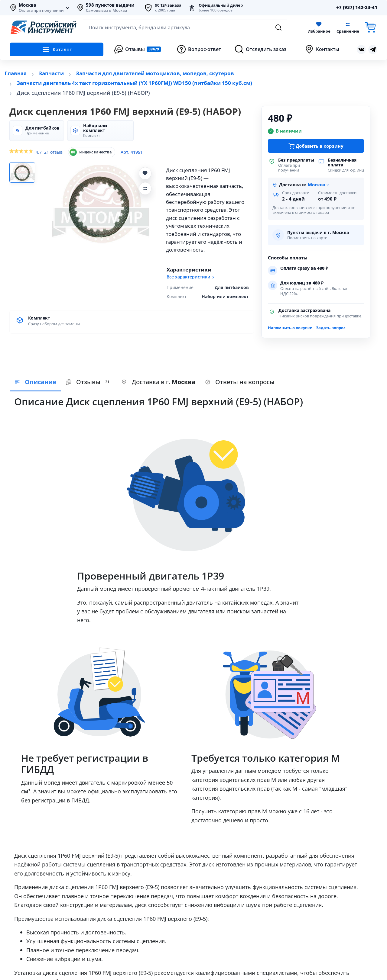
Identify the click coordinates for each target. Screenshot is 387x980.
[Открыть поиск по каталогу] (185, 27)
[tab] (158, 382)
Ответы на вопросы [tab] (240, 382)
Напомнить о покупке (290, 328)
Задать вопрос (331, 328)
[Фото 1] (24, 173)
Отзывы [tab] (89, 382)
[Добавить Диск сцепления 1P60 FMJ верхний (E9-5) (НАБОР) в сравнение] (145, 188)
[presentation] (89, 382)
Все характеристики (191, 277)
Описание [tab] (35, 382)
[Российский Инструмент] (44, 27)
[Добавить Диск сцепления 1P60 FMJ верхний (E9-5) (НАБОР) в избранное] (145, 173)
